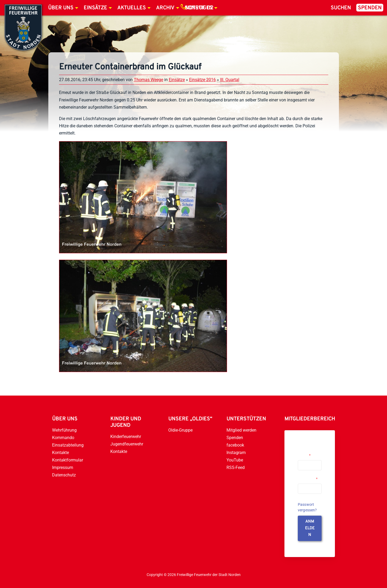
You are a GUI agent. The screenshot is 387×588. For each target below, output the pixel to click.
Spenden (370, 8)
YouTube (235, 460)
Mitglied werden (241, 430)
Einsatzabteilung (68, 445)
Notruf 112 (199, 8)
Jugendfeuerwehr (127, 444)
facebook (235, 445)
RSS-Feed (236, 467)
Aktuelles (132, 8)
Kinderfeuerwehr (126, 437)
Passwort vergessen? (307, 507)
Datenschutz (64, 475)
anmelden (310, 528)
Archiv (165, 8)
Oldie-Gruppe (180, 430)
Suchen (341, 8)
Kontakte (60, 453)
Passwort (308, 479)
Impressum (63, 467)
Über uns (61, 8)
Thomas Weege (148, 80)
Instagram (236, 453)
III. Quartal (230, 80)
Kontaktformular (68, 460)
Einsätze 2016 (202, 80)
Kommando (63, 438)
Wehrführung (64, 430)
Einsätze (95, 8)
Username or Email (308, 453)
